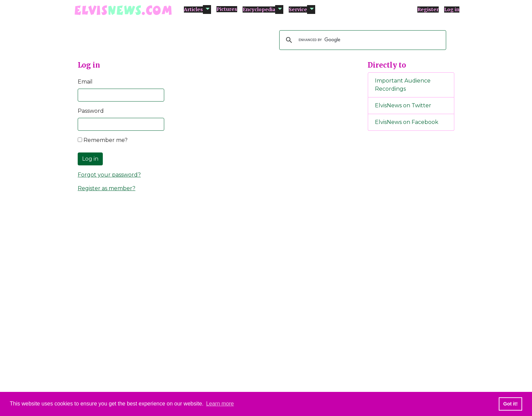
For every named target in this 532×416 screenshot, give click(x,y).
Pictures (227, 9)
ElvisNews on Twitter (403, 105)
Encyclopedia (259, 10)
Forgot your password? (109, 175)
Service (298, 10)
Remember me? (103, 140)
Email (85, 82)
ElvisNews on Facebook (407, 122)
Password (91, 111)
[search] (362, 40)
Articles (193, 10)
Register (428, 10)
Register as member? (107, 188)
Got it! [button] (510, 404)
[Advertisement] (411, 249)
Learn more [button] (220, 404)
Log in (452, 10)
